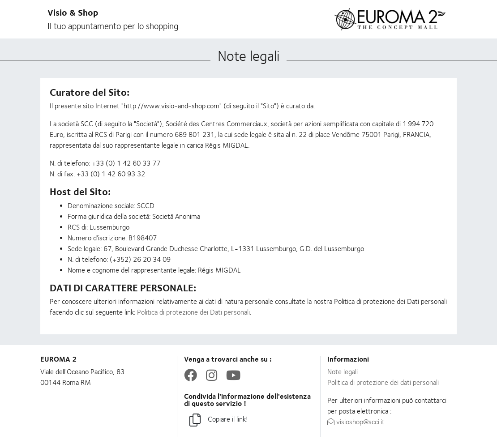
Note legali (343, 372)
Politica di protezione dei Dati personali (193, 312)
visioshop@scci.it (356, 422)
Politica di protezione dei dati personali (383, 382)
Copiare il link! (219, 420)
